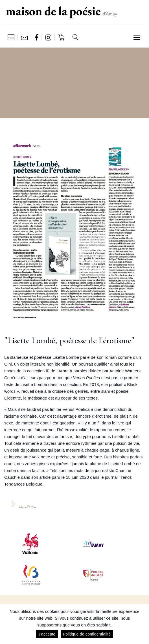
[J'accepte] (142, 624)
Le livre (27, 506)
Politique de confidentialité (87, 634)
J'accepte (47, 634)
